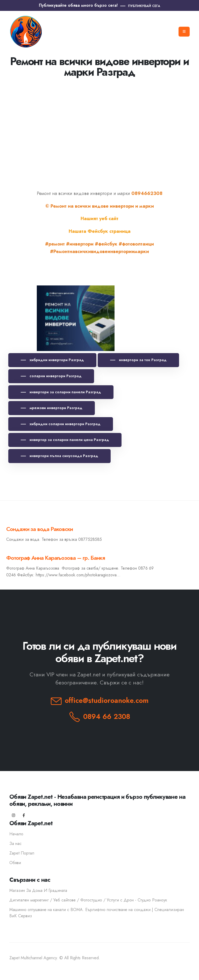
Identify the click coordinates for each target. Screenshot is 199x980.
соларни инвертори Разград (55, 376)
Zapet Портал (22, 853)
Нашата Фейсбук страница (100, 231)
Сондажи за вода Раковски (40, 529)
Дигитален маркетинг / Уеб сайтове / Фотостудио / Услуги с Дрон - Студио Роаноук (88, 900)
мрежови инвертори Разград (55, 408)
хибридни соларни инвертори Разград (65, 424)
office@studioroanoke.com (107, 700)
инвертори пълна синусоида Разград (63, 456)
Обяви (15, 863)
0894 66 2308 (107, 716)
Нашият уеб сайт (99, 219)
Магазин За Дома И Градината (38, 890)
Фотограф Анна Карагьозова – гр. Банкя (56, 558)
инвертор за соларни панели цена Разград (69, 440)
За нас (15, 843)
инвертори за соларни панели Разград (65, 392)
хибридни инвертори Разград (56, 360)
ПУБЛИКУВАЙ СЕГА (144, 6)
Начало (16, 834)
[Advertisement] (99, 129)
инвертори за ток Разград (142, 360)
